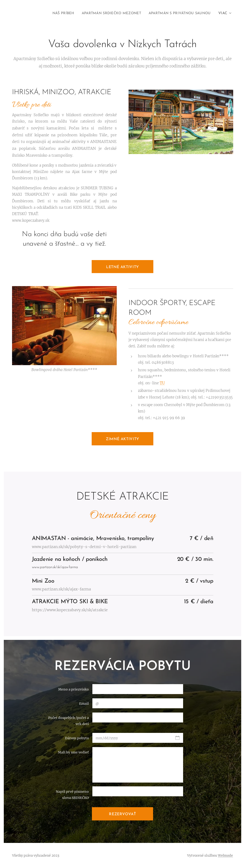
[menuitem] (53, 13)
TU (162, 383)
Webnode (225, 855)
